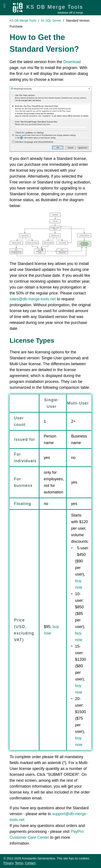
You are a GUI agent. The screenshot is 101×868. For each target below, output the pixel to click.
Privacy (8, 863)
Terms (19, 863)
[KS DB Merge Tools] (48, 8)
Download (72, 62)
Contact (30, 863)
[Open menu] (4, 6)
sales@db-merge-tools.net (33, 299)
